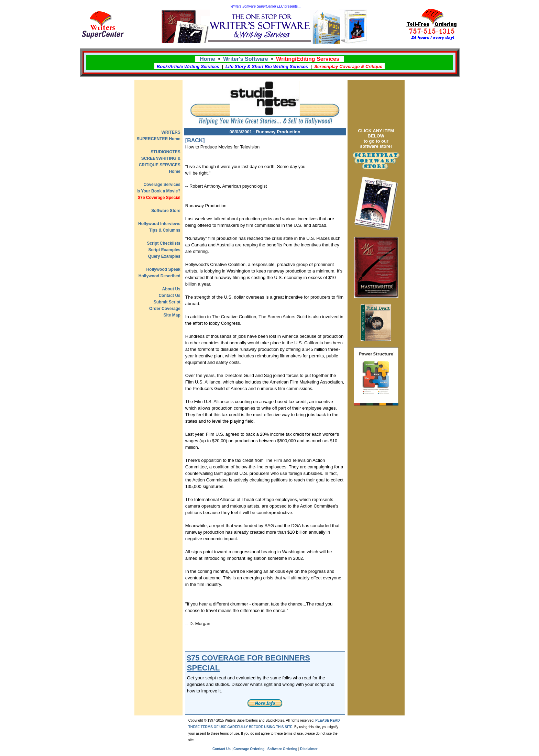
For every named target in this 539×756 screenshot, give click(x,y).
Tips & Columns (165, 230)
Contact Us (169, 296)
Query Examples (164, 256)
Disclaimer (309, 749)
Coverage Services (162, 185)
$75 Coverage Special (159, 198)
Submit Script (167, 302)
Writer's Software (246, 59)
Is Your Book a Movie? (158, 191)
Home (207, 59)
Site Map (172, 315)
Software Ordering (282, 749)
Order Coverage (165, 309)
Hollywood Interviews (159, 224)
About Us (171, 289)
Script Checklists (163, 243)
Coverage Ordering (249, 749)
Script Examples (164, 250)
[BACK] (195, 140)
